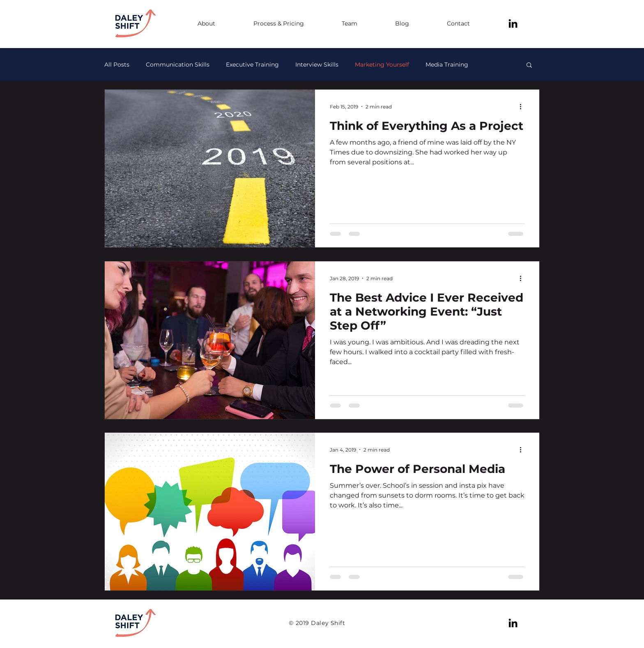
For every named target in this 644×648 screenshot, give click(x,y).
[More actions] (523, 106)
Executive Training (252, 65)
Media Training (447, 65)
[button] (529, 66)
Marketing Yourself (382, 65)
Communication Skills (178, 65)
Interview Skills (317, 65)
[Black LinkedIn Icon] (513, 23)
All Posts (117, 65)
